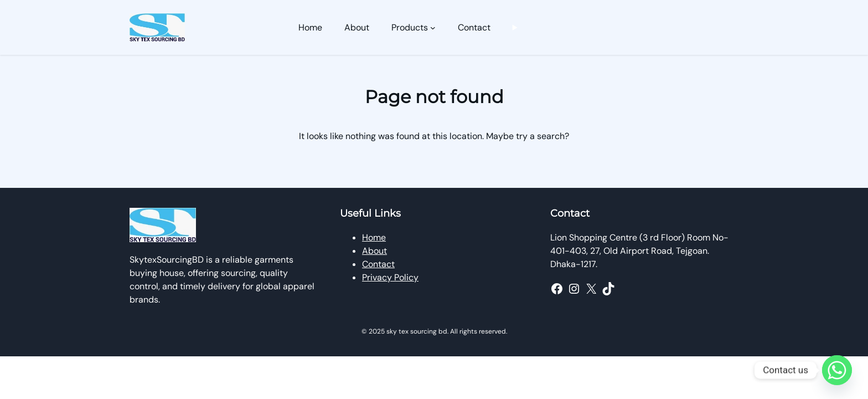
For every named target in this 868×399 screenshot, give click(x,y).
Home (374, 237)
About (374, 251)
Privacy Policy (390, 277)
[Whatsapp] (837, 370)
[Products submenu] (433, 28)
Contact (378, 264)
